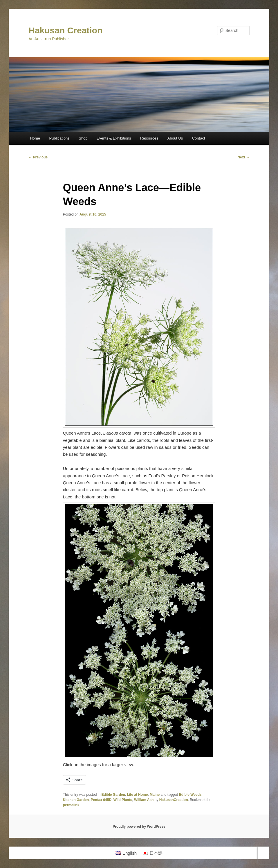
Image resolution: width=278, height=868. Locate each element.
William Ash (144, 800)
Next (243, 157)
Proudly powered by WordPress (139, 827)
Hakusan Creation (65, 30)
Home (35, 138)
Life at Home (137, 795)
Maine (155, 795)
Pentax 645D (101, 800)
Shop (83, 138)
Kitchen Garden (76, 800)
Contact (199, 138)
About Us (175, 138)
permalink (71, 805)
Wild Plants (123, 800)
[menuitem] (126, 853)
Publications (59, 138)
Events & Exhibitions (114, 138)
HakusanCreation (174, 800)
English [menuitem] (130, 853)
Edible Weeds (190, 795)
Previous (38, 157)
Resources (149, 138)
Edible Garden (113, 795)
